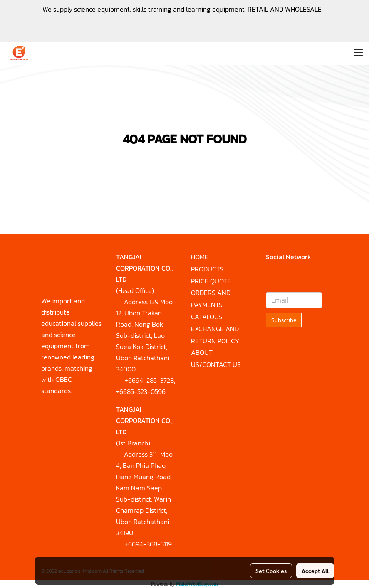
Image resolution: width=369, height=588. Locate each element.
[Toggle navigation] (358, 53)
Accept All (315, 571)
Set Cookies (271, 571)
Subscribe (284, 320)
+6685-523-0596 (141, 391)
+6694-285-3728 (149, 380)
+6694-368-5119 (148, 544)
